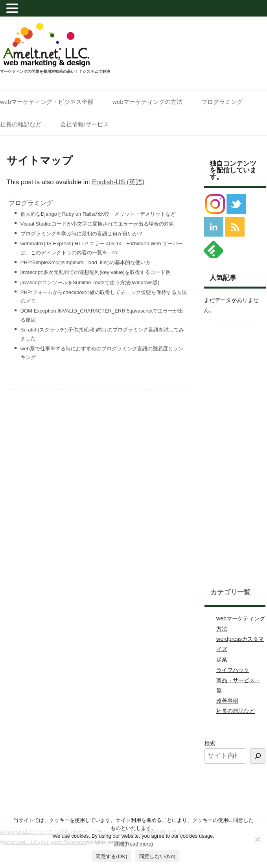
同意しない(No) (157, 856)
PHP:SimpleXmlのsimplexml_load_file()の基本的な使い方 (86, 262)
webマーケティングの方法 (147, 102)
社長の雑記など (21, 124)
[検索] (258, 756)
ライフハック (233, 670)
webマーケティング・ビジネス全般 (47, 102)
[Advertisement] (235, 455)
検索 (210, 743)
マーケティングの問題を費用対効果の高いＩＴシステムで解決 (55, 72)
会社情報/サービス (85, 124)
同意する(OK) (111, 856)
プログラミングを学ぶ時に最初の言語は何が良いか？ (82, 234)
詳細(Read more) (133, 844)
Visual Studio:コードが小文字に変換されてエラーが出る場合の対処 (97, 224)
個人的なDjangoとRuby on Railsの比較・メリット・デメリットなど (98, 214)
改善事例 (227, 701)
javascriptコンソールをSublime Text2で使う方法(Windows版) (90, 282)
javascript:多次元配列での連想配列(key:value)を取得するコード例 (96, 272)
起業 (222, 659)
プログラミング (222, 102)
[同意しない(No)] (257, 839)
